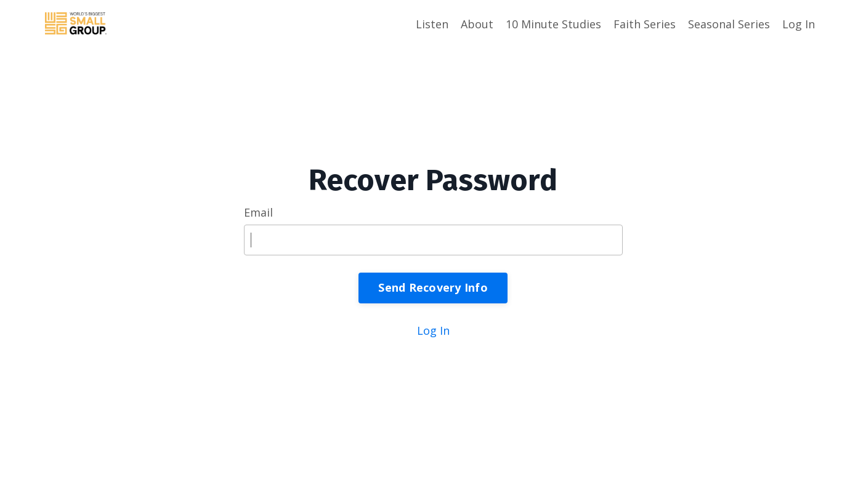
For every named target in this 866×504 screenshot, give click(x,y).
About (477, 24)
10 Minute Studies (553, 24)
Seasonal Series (729, 24)
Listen (432, 24)
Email (258, 212)
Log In (799, 24)
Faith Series (645, 24)
